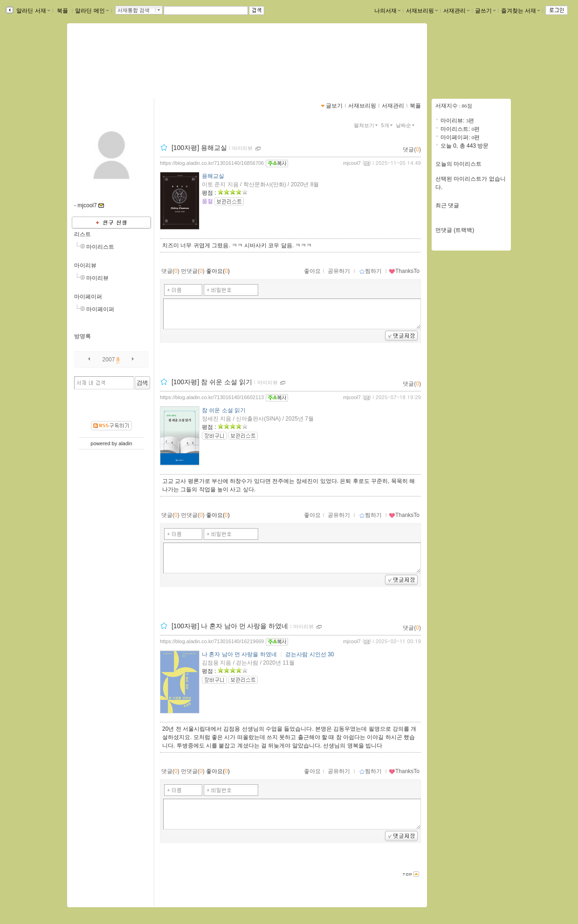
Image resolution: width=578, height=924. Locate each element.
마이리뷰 (85, 265)
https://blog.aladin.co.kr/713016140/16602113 (212, 397)
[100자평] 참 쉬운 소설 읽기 (212, 382)
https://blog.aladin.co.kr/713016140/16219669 (212, 641)
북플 (63, 11)
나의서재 (387, 11)
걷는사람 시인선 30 (310, 654)
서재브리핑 (422, 11)
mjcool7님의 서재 (114, 58)
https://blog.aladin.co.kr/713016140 (127, 68)
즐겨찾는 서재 (520, 11)
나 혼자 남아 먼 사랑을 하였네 (239, 654)
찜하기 (370, 271)
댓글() (412, 149)
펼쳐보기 (367, 125)
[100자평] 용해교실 (199, 148)
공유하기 (339, 271)
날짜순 (406, 125)
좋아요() (218, 271)
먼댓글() (193, 271)
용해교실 (213, 176)
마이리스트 (100, 247)
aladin (125, 443)
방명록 (83, 336)
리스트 (83, 234)
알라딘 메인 (92, 11)
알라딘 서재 (32, 11)
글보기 (334, 106)
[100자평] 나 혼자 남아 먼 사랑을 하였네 (230, 626)
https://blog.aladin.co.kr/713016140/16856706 (212, 163)
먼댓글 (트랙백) (455, 230)
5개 (388, 125)
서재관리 (456, 11)
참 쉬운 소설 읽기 (224, 410)
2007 (109, 360)
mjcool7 (352, 163)
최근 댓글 (447, 205)
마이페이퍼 (88, 297)
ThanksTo (404, 271)
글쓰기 (485, 11)
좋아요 (312, 271)
